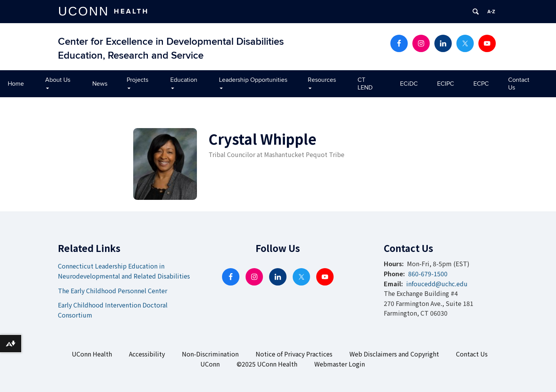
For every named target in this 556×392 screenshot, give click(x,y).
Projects (137, 82)
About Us (58, 82)
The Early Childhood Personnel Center (113, 291)
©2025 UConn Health (267, 364)
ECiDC (409, 84)
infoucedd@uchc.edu (437, 284)
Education (184, 82)
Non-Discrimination (210, 354)
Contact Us (519, 84)
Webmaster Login (340, 364)
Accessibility (147, 354)
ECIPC (446, 84)
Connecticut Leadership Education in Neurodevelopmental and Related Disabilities (124, 271)
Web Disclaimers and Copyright (394, 354)
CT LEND (365, 84)
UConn (210, 364)
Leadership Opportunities (253, 82)
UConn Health (92, 354)
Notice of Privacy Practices (294, 354)
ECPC (481, 84)
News (100, 84)
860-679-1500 (428, 274)
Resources (322, 82)
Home (16, 84)
